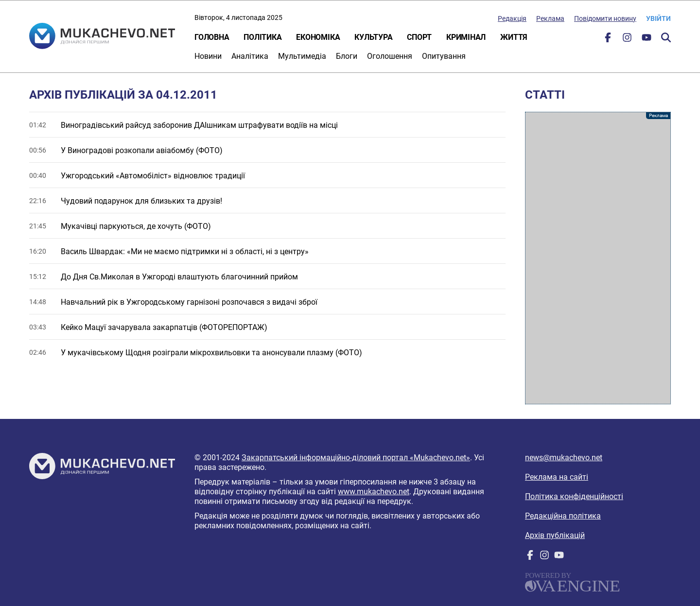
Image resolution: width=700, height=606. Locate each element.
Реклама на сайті (557, 477)
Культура (373, 37)
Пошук (666, 37)
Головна (212, 37)
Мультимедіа (302, 56)
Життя (514, 37)
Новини (208, 56)
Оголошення (390, 56)
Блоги (347, 56)
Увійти (658, 18)
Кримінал (466, 37)
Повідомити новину (605, 18)
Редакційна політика (563, 516)
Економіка (318, 37)
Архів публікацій (555, 535)
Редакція (512, 18)
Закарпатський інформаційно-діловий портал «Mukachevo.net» (356, 458)
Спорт (419, 37)
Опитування (444, 56)
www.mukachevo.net (374, 492)
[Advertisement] (598, 258)
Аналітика (250, 56)
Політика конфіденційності (574, 496)
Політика (262, 37)
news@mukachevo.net (564, 458)
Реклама (550, 18)
